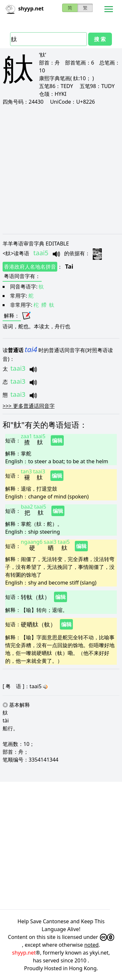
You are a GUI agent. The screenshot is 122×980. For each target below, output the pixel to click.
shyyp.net (24, 953)
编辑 (57, 440)
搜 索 (100, 39)
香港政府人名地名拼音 (30, 267)
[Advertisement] (61, 169)
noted (91, 945)
